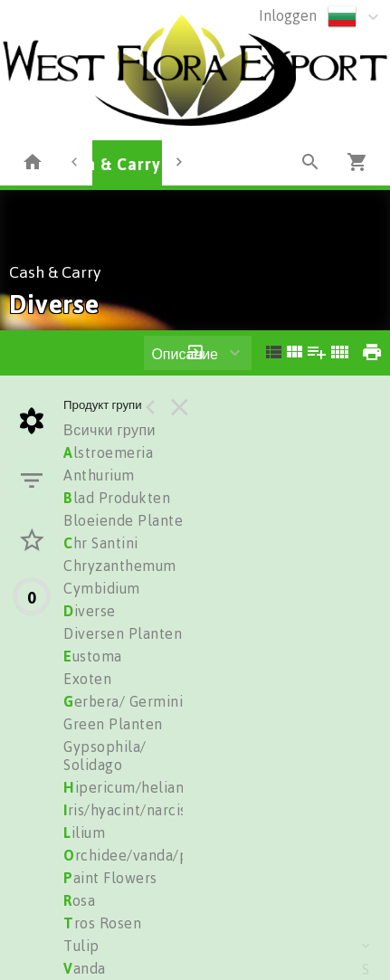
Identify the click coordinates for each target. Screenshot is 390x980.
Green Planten (113, 724)
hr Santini (101, 543)
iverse (90, 611)
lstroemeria (108, 452)
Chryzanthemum (120, 566)
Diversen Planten (123, 633)
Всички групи (109, 430)
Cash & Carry (109, 164)
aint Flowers (110, 878)
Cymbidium (102, 588)
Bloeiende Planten (128, 520)
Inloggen (288, 15)
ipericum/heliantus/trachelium (174, 787)
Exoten (87, 679)
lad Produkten (117, 498)
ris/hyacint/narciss (128, 810)
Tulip (81, 946)
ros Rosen (102, 923)
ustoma (93, 656)
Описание (185, 354)
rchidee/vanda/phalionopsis (165, 855)
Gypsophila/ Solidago (105, 756)
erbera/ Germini (123, 701)
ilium (84, 833)
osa (79, 900)
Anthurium (99, 475)
